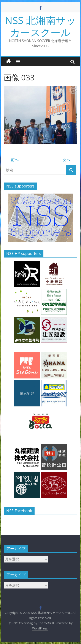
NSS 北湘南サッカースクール (40, 26)
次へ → (69, 160)
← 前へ (12, 160)
